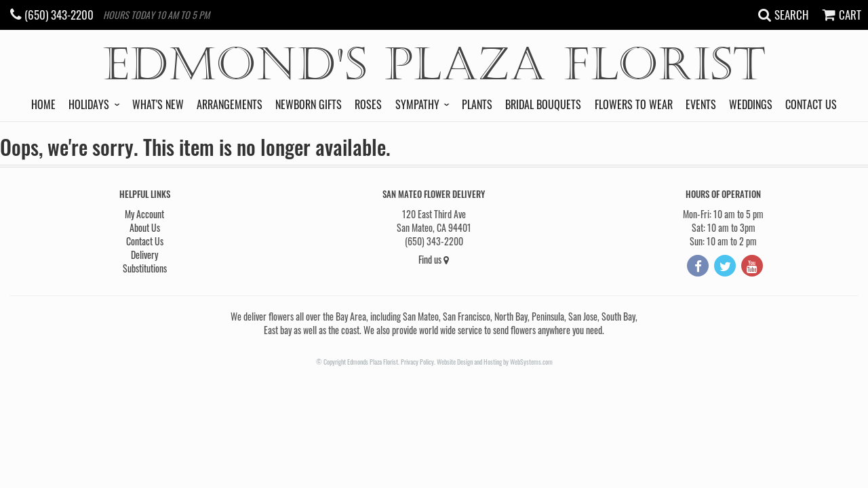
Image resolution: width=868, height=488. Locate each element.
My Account (144, 214)
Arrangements (230, 104)
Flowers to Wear (634, 104)
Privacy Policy (417, 362)
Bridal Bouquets (543, 104)
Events (701, 104)
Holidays (89, 104)
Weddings (751, 104)
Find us (434, 259)
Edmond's (434, 65)
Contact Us (811, 104)
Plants (477, 104)
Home (43, 104)
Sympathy (417, 104)
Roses (368, 104)
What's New (158, 104)
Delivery (144, 255)
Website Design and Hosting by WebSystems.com (495, 362)
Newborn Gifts (309, 104)
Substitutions (145, 268)
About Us (145, 227)
